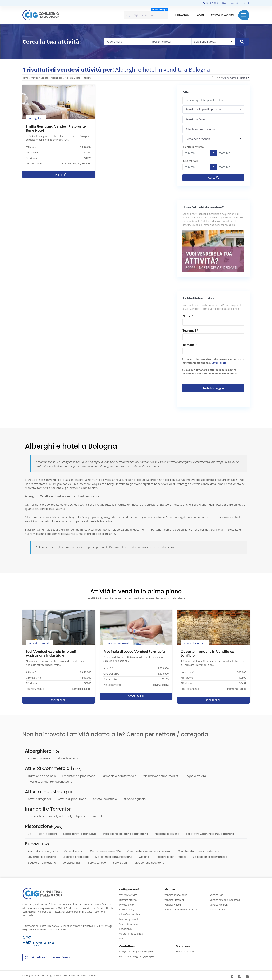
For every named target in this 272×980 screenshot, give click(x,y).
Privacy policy (127, 905)
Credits (92, 976)
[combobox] (146, 15)
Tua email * (190, 330)
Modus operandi (129, 919)
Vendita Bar (216, 895)
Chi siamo (182, 15)
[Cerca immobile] (242, 42)
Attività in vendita (222, 15)
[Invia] (128, 14)
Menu (244, 15)
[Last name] (231, 153)
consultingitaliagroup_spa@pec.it (138, 956)
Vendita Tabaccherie (176, 895)
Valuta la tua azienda (131, 934)
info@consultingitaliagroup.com (137, 952)
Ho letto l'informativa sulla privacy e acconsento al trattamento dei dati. (213, 361)
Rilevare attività (128, 900)
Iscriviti (246, 3)
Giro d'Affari (190, 161)
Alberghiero (57, 78)
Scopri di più (219, 363)
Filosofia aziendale (130, 914)
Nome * (188, 316)
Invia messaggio (213, 388)
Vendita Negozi (173, 905)
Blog (225, 3)
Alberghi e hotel (73, 78)
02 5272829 (210, 3)
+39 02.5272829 (185, 952)
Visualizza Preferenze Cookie (48, 957)
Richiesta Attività (193, 147)
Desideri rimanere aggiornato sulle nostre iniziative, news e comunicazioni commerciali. (210, 372)
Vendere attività (128, 895)
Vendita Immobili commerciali (181, 909)
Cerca (214, 178)
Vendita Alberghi (219, 905)
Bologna (87, 78)
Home (25, 78)
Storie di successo (129, 924)
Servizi (200, 15)
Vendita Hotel (217, 909)
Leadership (125, 929)
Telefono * (190, 345)
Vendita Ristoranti (175, 900)
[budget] (196, 153)
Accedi (235, 3)
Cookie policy (127, 909)
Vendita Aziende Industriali (225, 900)
